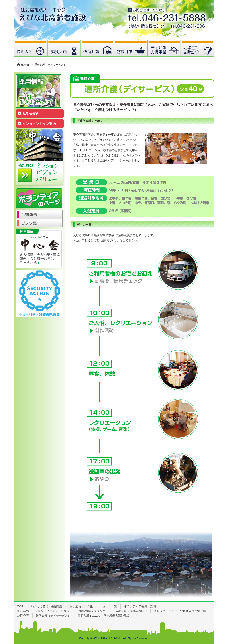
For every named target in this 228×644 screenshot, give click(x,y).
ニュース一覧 (108, 606)
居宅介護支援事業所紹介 (131, 611)
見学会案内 (29, 114)
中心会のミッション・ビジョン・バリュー (45, 611)
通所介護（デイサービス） (53, 616)
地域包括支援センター (94, 611)
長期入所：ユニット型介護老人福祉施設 (104, 616)
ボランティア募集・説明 (140, 606)
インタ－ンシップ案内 (37, 124)
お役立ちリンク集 (81, 606)
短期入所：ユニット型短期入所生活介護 (180, 611)
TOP (20, 606)
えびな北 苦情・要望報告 (47, 606)
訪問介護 (23, 616)
